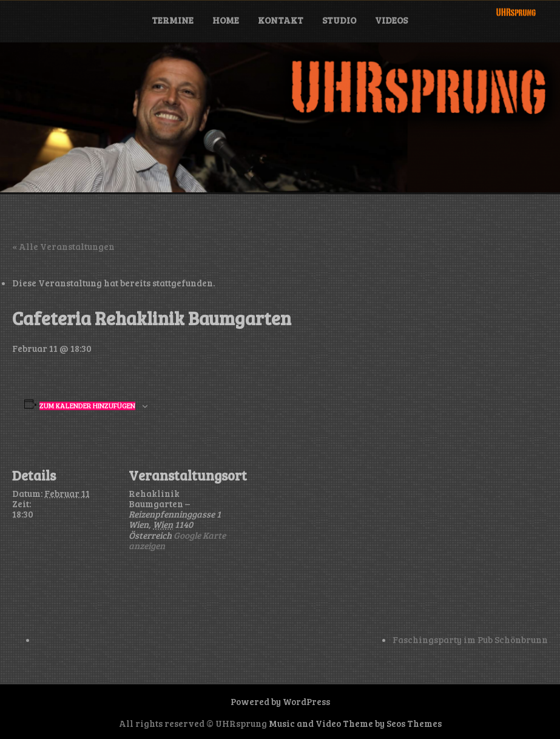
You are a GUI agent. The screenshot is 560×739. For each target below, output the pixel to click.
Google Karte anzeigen (177, 540)
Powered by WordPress (280, 701)
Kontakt (281, 20)
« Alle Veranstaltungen (63, 246)
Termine (173, 20)
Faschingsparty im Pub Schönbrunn (470, 639)
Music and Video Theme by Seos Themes (355, 723)
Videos (391, 20)
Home (226, 20)
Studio (339, 20)
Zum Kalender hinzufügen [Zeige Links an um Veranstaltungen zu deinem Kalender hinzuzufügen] (87, 406)
